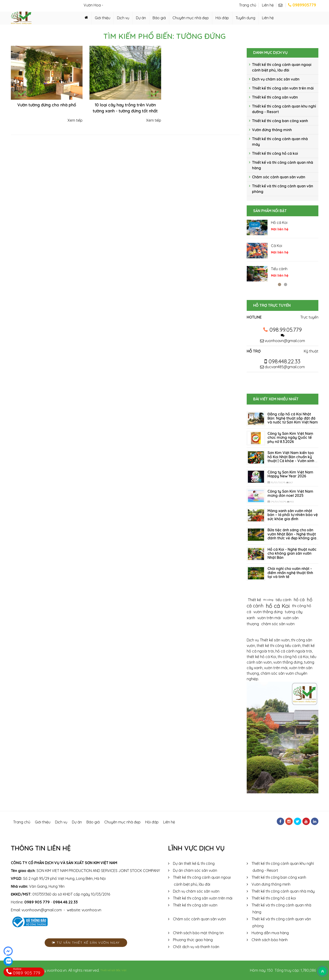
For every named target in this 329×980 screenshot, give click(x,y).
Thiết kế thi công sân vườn (275, 97)
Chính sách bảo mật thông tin (198, 933)
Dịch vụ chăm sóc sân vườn (276, 79)
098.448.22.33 (282, 361)
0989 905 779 (37, 902)
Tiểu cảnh (279, 269)
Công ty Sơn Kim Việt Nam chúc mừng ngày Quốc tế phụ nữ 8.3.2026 (290, 437)
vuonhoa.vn (91, 910)
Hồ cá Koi (279, 223)
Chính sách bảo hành (270, 940)
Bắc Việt (121, 970)
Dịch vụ (123, 18)
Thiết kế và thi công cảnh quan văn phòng (283, 189)
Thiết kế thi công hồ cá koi (275, 153)
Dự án (141, 18)
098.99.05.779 (286, 330)
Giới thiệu (103, 18)
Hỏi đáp (222, 18)
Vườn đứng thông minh (272, 130)
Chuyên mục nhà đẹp (191, 18)
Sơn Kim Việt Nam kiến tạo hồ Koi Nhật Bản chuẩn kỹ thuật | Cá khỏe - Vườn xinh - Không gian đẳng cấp (292, 459)
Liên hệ (268, 5)
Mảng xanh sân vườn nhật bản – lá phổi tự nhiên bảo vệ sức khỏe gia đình (293, 515)
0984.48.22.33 (65, 902)
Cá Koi (277, 246)
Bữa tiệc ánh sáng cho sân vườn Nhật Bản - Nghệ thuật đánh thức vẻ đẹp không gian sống (293, 536)
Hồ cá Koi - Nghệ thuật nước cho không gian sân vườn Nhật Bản (292, 553)
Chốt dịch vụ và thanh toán (196, 947)
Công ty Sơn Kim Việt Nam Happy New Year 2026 (290, 474)
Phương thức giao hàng (193, 940)
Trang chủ (248, 5)
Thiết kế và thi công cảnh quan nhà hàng (283, 165)
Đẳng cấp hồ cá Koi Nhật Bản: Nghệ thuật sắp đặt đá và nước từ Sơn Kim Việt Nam (293, 418)
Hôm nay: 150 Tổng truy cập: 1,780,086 (283, 970)
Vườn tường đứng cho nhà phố (47, 105)
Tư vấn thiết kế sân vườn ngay (86, 943)
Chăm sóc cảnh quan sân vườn (279, 177)
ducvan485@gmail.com (282, 367)
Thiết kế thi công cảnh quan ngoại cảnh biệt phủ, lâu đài (282, 67)
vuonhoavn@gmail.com (285, 341)
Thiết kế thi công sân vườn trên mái (283, 88)
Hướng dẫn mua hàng (270, 933)
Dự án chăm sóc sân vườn (195, 870)
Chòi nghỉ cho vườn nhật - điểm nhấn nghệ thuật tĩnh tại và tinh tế (290, 573)
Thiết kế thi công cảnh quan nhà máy (280, 142)
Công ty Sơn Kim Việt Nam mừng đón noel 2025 (290, 493)
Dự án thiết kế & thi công (194, 863)
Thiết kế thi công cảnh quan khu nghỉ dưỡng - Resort (284, 109)
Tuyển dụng (245, 18)
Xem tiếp (75, 120)
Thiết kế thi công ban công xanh (280, 121)
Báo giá (159, 18)
